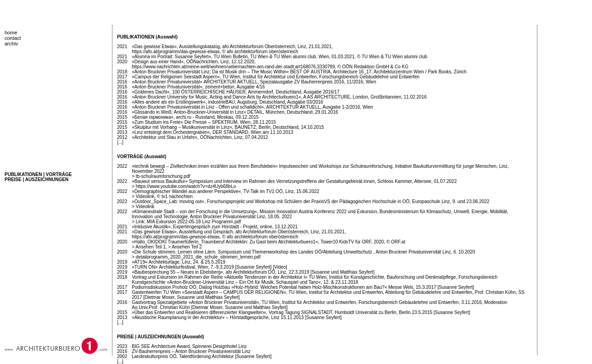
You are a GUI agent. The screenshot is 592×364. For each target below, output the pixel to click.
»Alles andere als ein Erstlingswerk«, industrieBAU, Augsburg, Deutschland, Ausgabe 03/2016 (227, 102)
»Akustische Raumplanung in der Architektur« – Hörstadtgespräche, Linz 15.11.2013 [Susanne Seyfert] (237, 317)
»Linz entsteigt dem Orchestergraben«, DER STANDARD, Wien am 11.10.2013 (212, 132)
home (11, 33)
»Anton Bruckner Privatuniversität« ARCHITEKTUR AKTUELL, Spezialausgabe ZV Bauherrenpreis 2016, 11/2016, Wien (254, 82)
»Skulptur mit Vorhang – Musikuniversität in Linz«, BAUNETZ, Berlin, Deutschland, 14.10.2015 (228, 127)
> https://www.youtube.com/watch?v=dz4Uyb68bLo (184, 186)
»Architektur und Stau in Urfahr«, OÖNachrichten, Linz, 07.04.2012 (200, 137)
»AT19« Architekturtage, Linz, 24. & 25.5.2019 (179, 262)
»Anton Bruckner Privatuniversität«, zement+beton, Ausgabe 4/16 (198, 87)
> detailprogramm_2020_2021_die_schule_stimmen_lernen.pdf (196, 257)
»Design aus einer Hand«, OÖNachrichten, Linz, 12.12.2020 (193, 62)
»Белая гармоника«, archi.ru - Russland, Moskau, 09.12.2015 (195, 117)
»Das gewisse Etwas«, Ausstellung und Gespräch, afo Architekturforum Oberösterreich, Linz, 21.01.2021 (238, 232)
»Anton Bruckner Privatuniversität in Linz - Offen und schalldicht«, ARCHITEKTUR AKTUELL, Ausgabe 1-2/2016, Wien (252, 107)
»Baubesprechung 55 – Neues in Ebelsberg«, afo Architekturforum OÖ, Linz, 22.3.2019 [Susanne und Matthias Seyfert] (253, 272)
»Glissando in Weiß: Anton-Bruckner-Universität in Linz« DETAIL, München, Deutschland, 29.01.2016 (235, 112)
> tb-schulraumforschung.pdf (161, 176)
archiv (11, 44)
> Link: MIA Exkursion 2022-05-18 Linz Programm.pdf (186, 222)
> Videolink (143, 196)
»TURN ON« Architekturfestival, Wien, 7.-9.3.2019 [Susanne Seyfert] (202, 267)
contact (13, 38)
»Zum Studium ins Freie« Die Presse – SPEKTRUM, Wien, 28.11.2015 (204, 122)
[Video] (280, 267)
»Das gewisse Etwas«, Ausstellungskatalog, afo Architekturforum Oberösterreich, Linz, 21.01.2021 (232, 47)
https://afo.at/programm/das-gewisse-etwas (176, 52)
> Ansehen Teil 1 (149, 247)
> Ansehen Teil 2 (185, 247)
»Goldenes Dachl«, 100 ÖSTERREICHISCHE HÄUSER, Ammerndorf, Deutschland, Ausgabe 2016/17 (235, 92)
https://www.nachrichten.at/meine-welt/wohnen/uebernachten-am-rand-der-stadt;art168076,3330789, (234, 67)
